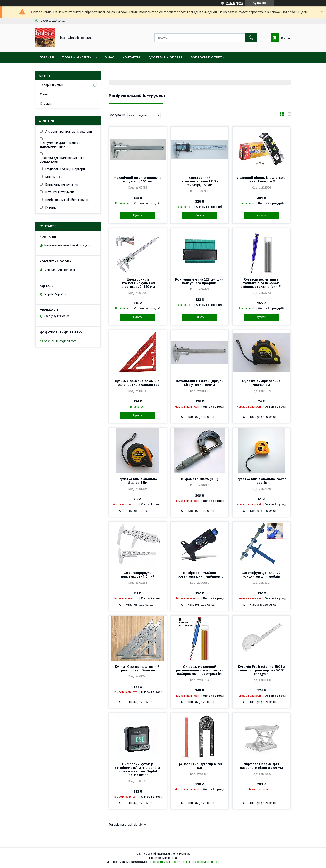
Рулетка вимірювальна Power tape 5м (261, 481)
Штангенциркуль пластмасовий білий (138, 575)
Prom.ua (184, 854)
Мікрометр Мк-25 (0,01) (200, 479)
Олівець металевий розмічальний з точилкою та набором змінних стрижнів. (200, 670)
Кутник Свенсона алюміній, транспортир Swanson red (138, 383)
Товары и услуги (77, 57)
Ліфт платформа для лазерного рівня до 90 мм (261, 766)
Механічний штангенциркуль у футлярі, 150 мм (138, 179)
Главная (47, 57)
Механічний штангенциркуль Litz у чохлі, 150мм (199, 383)
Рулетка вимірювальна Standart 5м (138, 481)
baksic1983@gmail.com (60, 341)
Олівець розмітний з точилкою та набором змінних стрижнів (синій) (261, 283)
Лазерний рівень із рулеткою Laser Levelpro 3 (261, 179)
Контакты (131, 57)
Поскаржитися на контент (167, 862)
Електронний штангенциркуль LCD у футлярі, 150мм (200, 181)
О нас (109, 57)
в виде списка (289, 115)
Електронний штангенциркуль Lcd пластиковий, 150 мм (138, 283)
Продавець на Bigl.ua (163, 858)
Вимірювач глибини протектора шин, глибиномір (200, 575)
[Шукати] (251, 38)
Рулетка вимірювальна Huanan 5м (261, 383)
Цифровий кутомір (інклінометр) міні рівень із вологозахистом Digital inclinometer (138, 769)
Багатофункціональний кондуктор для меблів (261, 575)
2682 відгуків (235, 3)
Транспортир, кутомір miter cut (200, 766)
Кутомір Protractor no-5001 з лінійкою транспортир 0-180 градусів (261, 670)
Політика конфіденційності (202, 862)
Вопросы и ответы (208, 57)
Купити (138, 215)
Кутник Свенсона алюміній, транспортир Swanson (138, 668)
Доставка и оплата (165, 57)
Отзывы (46, 104)
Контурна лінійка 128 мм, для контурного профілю (199, 281)
